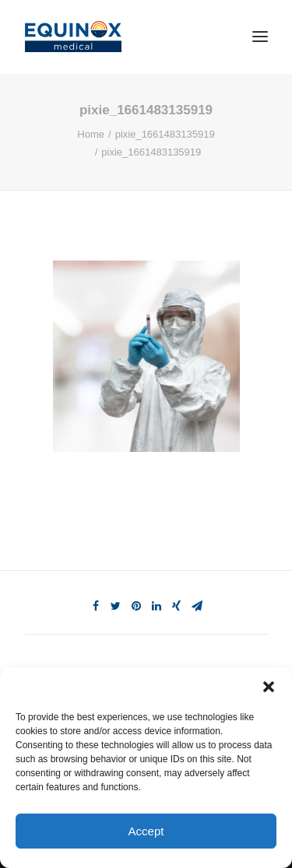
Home (91, 134)
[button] (269, 687)
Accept (146, 831)
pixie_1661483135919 (165, 134)
